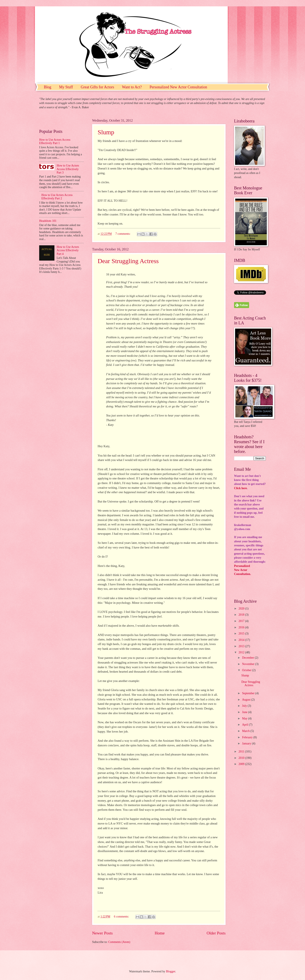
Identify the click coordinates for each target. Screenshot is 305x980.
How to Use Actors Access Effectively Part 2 (57, 197)
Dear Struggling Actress (128, 261)
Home (160, 933)
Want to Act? (132, 87)
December (248, 658)
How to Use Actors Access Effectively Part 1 (55, 142)
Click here (241, 488)
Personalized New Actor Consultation (178, 87)
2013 (242, 646)
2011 (242, 752)
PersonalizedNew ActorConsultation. (242, 570)
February (248, 737)
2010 (242, 758)
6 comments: (122, 917)
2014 (242, 640)
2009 (242, 764)
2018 (242, 615)
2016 (242, 627)
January (247, 743)
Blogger (171, 971)
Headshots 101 (48, 221)
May (245, 718)
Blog (48, 87)
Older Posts (216, 933)
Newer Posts (102, 933)
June (245, 712)
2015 (242, 634)
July (245, 706)
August (247, 700)
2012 (242, 652)
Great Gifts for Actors (97, 87)
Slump (106, 132)
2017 (242, 621)
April (246, 725)
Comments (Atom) (119, 942)
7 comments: (123, 234)
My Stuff (66, 87)
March (246, 731)
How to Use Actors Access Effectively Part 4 (68, 250)
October (247, 670)
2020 (242, 609)
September (249, 693)
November (249, 664)
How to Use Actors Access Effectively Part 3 (68, 169)
